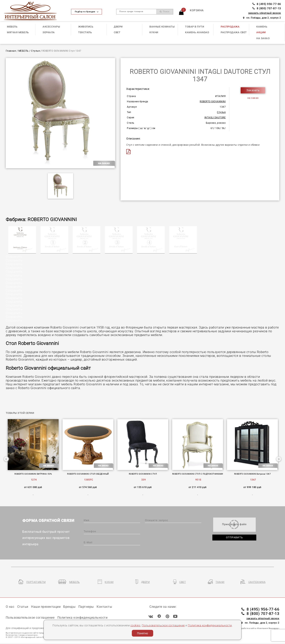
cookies (135, 625)
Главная (11, 51)
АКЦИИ (261, 32)
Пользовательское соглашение (163, 625)
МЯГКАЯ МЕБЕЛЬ (18, 32)
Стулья (35, 51)
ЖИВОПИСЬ (86, 27)
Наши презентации (46, 607)
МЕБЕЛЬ (12, 27)
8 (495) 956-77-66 (267, 4)
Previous (6, 459)
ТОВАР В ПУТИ (195, 27)
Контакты (104, 607)
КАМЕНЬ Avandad (197, 32)
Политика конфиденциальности (210, 625)
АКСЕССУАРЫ (51, 27)
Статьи (23, 607)
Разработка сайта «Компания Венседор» (259, 628)
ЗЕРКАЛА (49, 32)
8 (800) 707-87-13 (267, 8)
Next (279, 459)
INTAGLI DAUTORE (215, 118)
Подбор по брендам (87, 12)
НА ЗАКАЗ (263, 38)
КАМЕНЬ (262, 27)
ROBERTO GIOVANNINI (213, 102)
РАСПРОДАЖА (230, 27)
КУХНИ (154, 32)
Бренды (69, 607)
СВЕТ (117, 32)
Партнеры (86, 607)
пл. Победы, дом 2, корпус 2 (262, 18)
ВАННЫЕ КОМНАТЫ (162, 27)
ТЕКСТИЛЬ (85, 32)
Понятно (142, 633)
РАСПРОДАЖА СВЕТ (234, 32)
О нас (10, 607)
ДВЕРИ (118, 27)
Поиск (165, 12)
